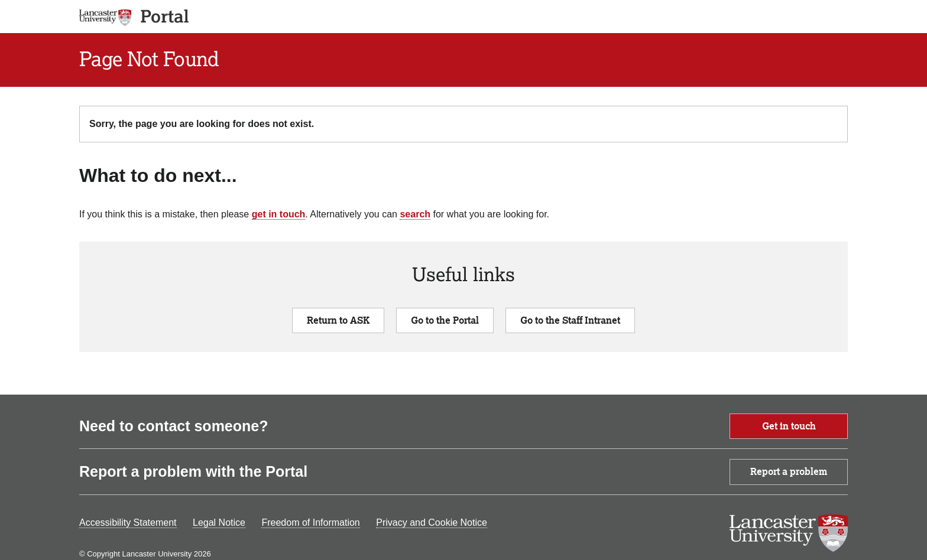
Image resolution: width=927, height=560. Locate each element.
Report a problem (789, 471)
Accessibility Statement (128, 522)
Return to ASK (338, 320)
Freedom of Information (310, 522)
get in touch (279, 214)
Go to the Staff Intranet (570, 320)
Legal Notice (219, 522)
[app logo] (160, 17)
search (415, 214)
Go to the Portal (445, 320)
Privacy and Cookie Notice (432, 522)
